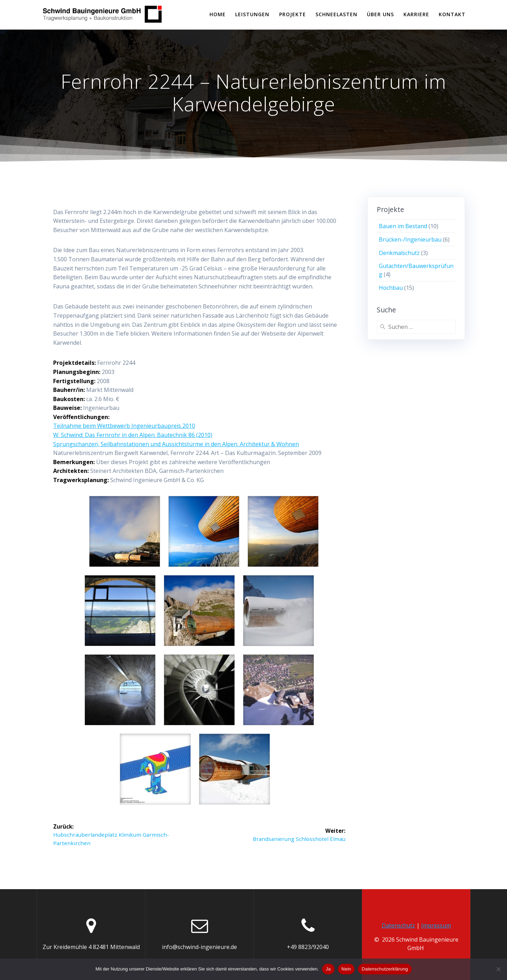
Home (218, 14)
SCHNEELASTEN (336, 14)
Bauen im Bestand (403, 226)
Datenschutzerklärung (385, 969)
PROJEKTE (293, 14)
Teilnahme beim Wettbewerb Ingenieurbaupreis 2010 (124, 426)
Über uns (380, 14)
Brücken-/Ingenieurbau (410, 239)
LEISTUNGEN (252, 14)
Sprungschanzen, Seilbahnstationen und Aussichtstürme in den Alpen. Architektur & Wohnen (176, 444)
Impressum (436, 925)
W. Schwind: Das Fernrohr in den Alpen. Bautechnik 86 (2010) (133, 435)
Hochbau (391, 288)
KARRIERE (416, 14)
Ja (328, 969)
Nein (346, 969)
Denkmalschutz (399, 253)
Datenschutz (398, 925)
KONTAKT (452, 14)
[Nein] (498, 969)
